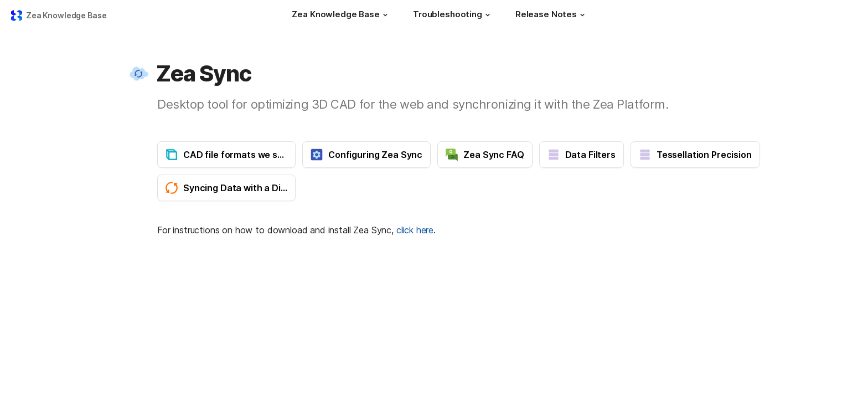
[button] (385, 15)
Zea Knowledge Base (66, 15)
